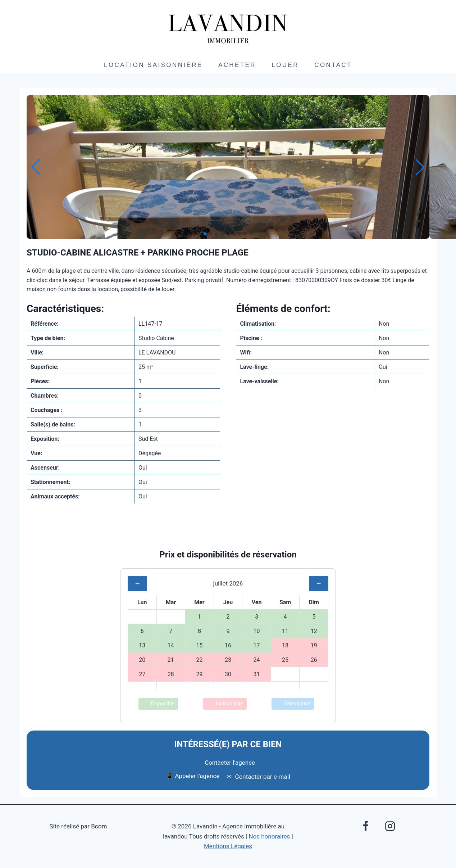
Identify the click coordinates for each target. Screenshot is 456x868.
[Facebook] (366, 826)
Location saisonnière (153, 65)
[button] (205, 234)
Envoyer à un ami (228, 533)
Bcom (99, 826)
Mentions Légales (228, 846)
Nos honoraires (269, 836)
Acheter (237, 65)
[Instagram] (390, 826)
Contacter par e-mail (258, 777)
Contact (333, 65)
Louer (285, 65)
